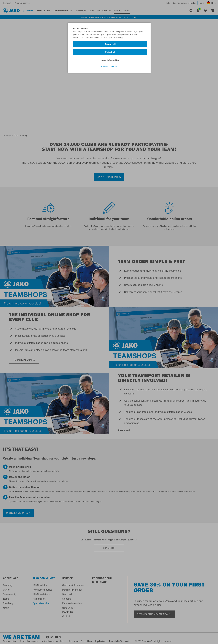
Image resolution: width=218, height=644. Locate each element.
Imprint (114, 67)
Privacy (104, 67)
